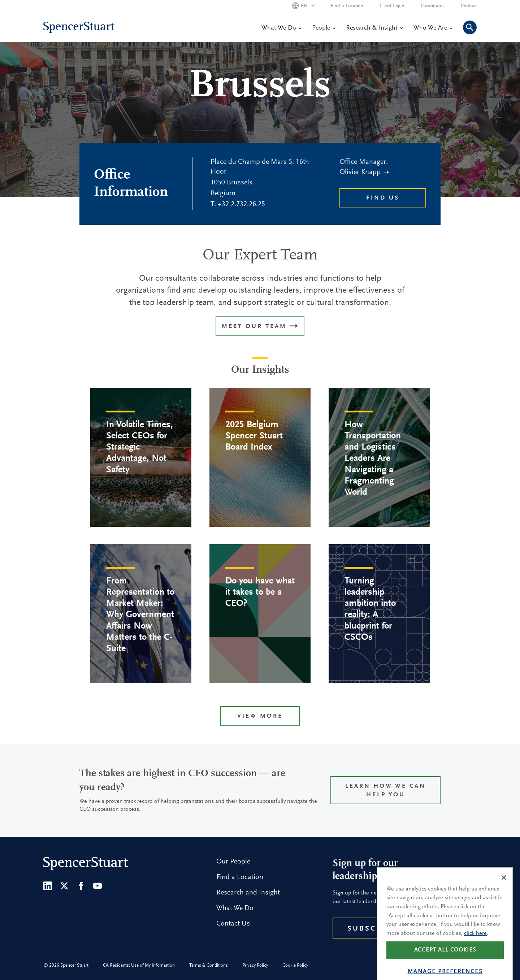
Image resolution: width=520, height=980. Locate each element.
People (324, 28)
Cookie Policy (295, 965)
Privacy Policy (255, 965)
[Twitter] (64, 886)
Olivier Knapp (364, 172)
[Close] (504, 892)
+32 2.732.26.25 (241, 204)
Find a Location (347, 6)
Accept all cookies (445, 965)
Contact (469, 6)
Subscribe (372, 929)
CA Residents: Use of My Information (139, 965)
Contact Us (233, 924)
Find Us (383, 198)
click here (475, 948)
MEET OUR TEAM (260, 327)
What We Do (281, 28)
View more (260, 716)
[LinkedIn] (48, 886)
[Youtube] (97, 886)
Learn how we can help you (385, 791)
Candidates (433, 6)
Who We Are (433, 28)
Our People (233, 862)
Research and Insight (248, 893)
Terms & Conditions (209, 965)
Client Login (392, 6)
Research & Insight (374, 28)
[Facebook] (81, 886)
